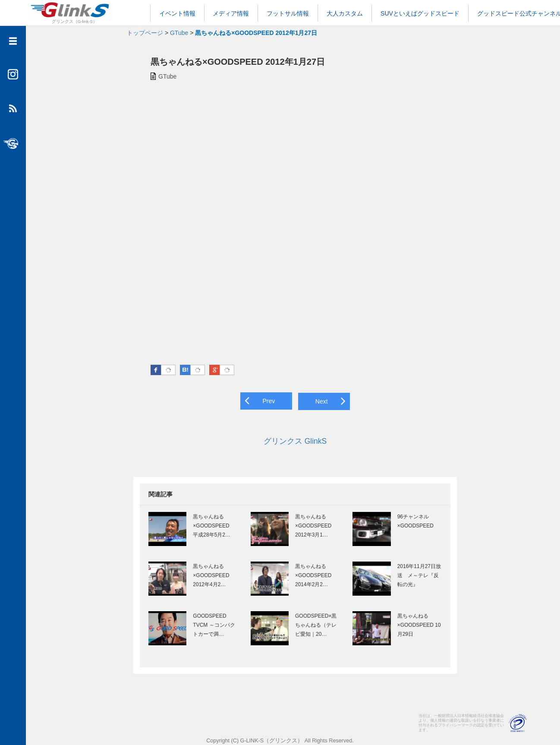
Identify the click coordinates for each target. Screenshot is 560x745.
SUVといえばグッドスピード (420, 13)
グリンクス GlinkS (293, 440)
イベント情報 (177, 13)
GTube (179, 33)
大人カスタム (345, 13)
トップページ (145, 33)
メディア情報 (231, 13)
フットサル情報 (288, 13)
